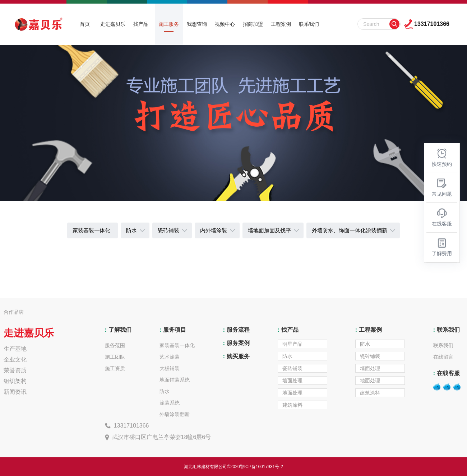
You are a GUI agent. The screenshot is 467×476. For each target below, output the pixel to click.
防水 (165, 391)
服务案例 (235, 343)
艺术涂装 (170, 357)
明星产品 (292, 344)
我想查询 (197, 24)
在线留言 (443, 357)
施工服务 (169, 24)
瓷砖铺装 (292, 368)
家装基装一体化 (177, 345)
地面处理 (292, 393)
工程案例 (281, 24)
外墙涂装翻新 (175, 414)
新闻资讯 (15, 392)
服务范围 (115, 345)
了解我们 (117, 330)
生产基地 (15, 349)
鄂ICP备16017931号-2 (262, 467)
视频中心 (225, 24)
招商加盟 (253, 24)
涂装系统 (170, 403)
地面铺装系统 (175, 380)
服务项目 (172, 330)
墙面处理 (292, 381)
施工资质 (115, 368)
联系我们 (309, 24)
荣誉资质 (15, 370)
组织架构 (15, 381)
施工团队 (115, 357)
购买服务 (235, 356)
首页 (85, 24)
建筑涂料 (292, 405)
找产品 (141, 24)
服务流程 (235, 330)
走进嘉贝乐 (113, 24)
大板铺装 (170, 368)
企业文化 (15, 360)
